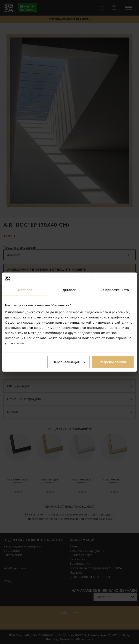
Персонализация (69, 362)
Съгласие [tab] (24, 290)
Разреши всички (113, 362)
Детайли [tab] (69, 290)
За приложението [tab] (115, 290)
